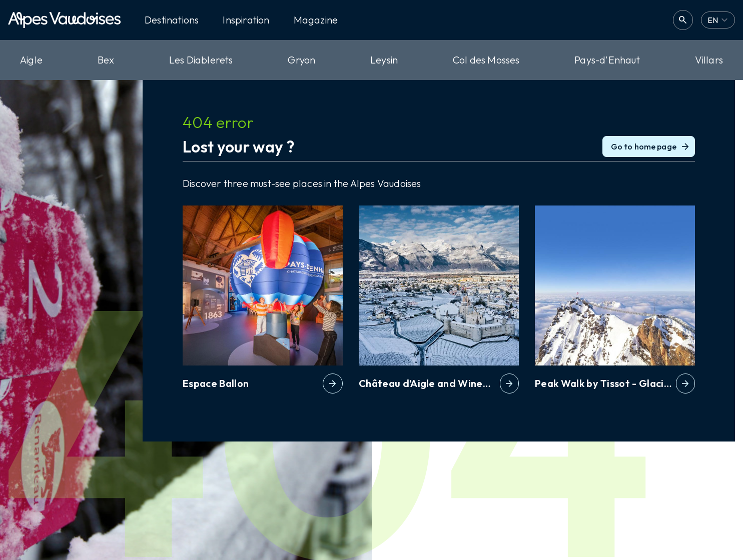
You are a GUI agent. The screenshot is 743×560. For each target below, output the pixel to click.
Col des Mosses (486, 60)
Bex (106, 60)
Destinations (172, 20)
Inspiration (246, 20)
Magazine (316, 20)
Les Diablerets (201, 60)
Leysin (384, 60)
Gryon (301, 60)
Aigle (31, 60)
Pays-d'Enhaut (607, 60)
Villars (709, 60)
